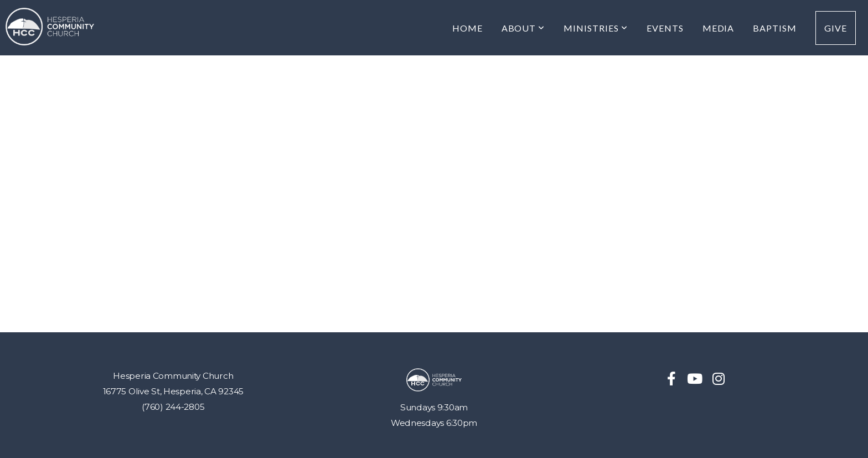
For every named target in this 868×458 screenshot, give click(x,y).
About (523, 28)
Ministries (596, 28)
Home (467, 28)
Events (665, 28)
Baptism (775, 28)
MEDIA (719, 28)
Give (836, 28)
